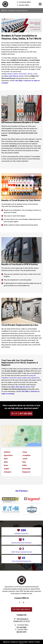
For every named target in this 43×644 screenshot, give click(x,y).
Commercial (12, 11)
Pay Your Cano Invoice (22, 609)
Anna (6, 465)
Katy (24, 462)
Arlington (8, 472)
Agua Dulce (8, 455)
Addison (10, 74)
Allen (6, 462)
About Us (6, 642)
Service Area (23, 642)
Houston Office (23, 5)
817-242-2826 (17, 81)
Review (31, 642)
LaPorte (30, 74)
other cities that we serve (14, 76)
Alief (25, 74)
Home (4, 11)
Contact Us (14, 642)
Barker (16, 74)
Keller (25, 465)
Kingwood (26, 472)
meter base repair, (15, 378)
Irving (25, 452)
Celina (21, 74)
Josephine (26, 455)
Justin (35, 74)
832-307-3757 (22, 632)
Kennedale (26, 469)
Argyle (6, 469)
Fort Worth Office (24, 2)
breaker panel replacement (31, 378)
